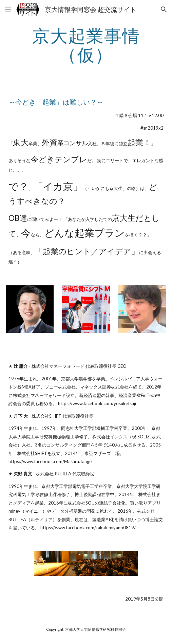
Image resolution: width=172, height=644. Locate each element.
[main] (86, 45)
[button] (8, 9)
